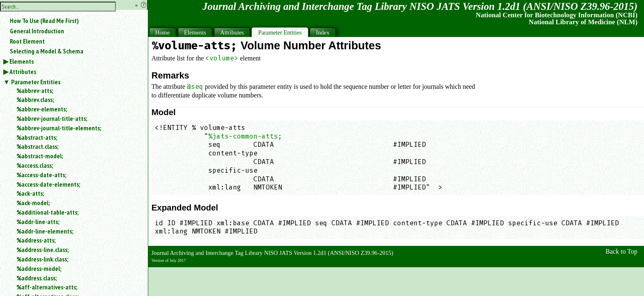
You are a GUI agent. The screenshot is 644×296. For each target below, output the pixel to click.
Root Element (27, 41)
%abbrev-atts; (35, 90)
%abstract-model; (40, 156)
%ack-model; (33, 203)
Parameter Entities (36, 82)
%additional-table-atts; (47, 212)
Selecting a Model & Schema (47, 51)
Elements (22, 61)
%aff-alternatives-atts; (47, 287)
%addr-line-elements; (45, 231)
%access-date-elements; (48, 184)
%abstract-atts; (37, 137)
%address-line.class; (43, 250)
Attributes (23, 72)
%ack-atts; (30, 193)
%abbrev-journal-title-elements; (59, 128)
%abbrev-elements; (42, 109)
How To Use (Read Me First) (44, 21)
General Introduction (37, 31)
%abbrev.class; (35, 99)
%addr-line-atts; (38, 222)
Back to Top (621, 251)
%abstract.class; (37, 146)
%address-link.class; (42, 259)
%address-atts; (36, 240)
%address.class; (37, 278)
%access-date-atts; (41, 175)
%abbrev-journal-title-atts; (52, 118)
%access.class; (35, 165)
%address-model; (39, 268)
